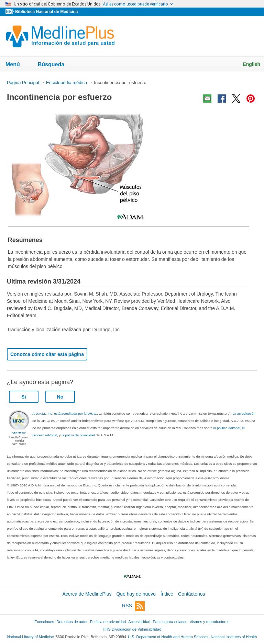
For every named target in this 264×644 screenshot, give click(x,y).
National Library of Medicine (31, 637)
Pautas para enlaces (170, 622)
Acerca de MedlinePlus (87, 594)
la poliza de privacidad (78, 435)
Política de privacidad (108, 622)
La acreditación (244, 413)
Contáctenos (192, 594)
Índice (167, 594)
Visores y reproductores (210, 622)
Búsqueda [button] (56, 65)
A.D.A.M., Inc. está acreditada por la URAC (65, 413)
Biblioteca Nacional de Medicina (46, 12)
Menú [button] (17, 65)
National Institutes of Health (234, 637)
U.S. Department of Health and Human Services (168, 637)
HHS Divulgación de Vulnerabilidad (132, 629)
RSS (133, 606)
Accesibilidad (139, 622)
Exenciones (45, 622)
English (251, 64)
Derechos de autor (72, 622)
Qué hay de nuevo (136, 594)
